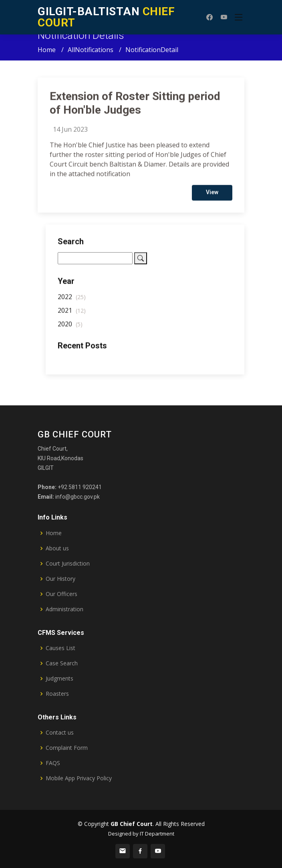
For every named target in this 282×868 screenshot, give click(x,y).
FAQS (53, 763)
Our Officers (61, 594)
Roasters (57, 694)
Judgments (59, 679)
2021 (72, 313)
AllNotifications (91, 50)
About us (57, 548)
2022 (72, 300)
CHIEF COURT (106, 17)
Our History (60, 579)
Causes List (60, 648)
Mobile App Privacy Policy (79, 778)
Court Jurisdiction (68, 564)
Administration (64, 609)
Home (47, 50)
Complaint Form (67, 748)
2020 (70, 327)
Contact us (60, 733)
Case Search (62, 663)
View (212, 195)
